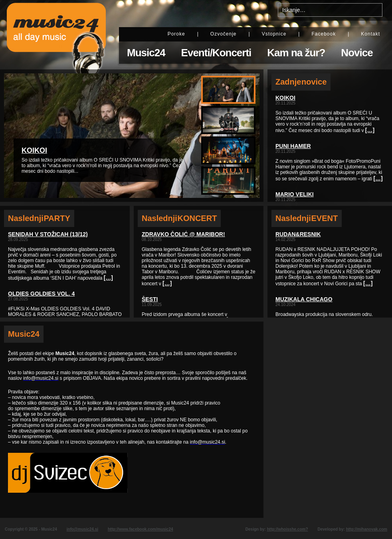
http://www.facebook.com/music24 (141, 529)
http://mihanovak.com (367, 529)
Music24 (146, 53)
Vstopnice (274, 34)
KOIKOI (34, 150)
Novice (357, 53)
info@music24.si (82, 529)
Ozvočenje (224, 34)
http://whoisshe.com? (288, 529)
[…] (108, 278)
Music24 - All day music (56, 35)
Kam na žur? (296, 53)
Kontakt (370, 34)
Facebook (324, 34)
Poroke (176, 34)
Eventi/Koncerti (216, 53)
